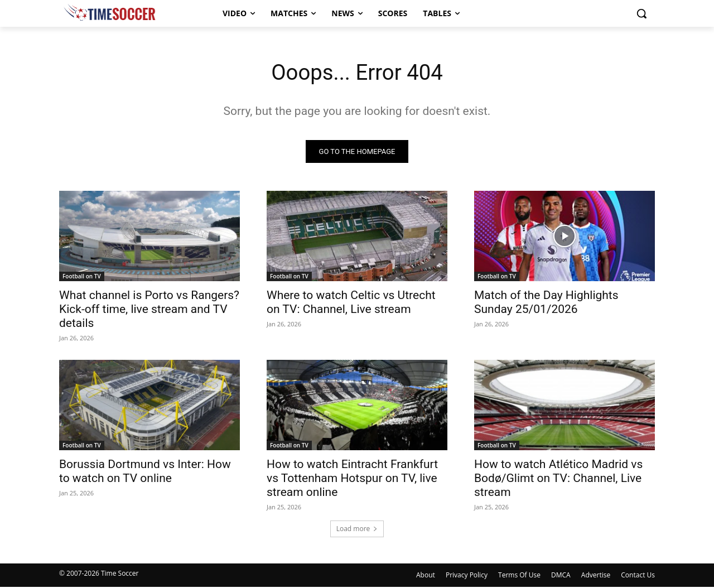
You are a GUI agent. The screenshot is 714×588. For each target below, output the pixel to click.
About (426, 576)
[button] (641, 13)
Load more (357, 529)
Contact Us (638, 576)
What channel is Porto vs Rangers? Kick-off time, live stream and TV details (149, 310)
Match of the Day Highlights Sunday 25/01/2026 (546, 303)
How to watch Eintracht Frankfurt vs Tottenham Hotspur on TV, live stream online (352, 479)
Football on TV (82, 277)
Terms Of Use (519, 576)
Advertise (596, 576)
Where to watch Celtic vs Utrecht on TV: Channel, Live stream (351, 303)
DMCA (561, 576)
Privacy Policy (467, 576)
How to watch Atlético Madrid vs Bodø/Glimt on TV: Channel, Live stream (558, 479)
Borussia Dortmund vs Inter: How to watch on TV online (145, 472)
